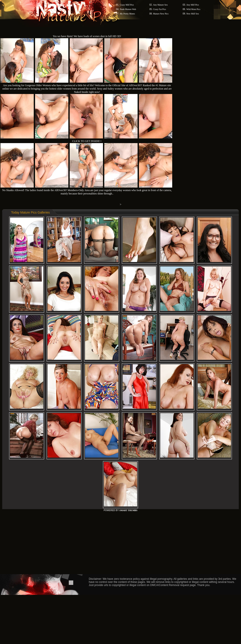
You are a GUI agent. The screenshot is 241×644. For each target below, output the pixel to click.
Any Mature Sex (160, 5)
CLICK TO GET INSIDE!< (87, 141)
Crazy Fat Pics (160, 9)
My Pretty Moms (127, 14)
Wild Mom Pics (193, 9)
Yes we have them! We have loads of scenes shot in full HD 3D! (87, 36)
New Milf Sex (193, 14)
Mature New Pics (161, 14)
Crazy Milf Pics (127, 5)
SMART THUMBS (128, 510)
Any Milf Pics (193, 5)
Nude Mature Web (128, 9)
